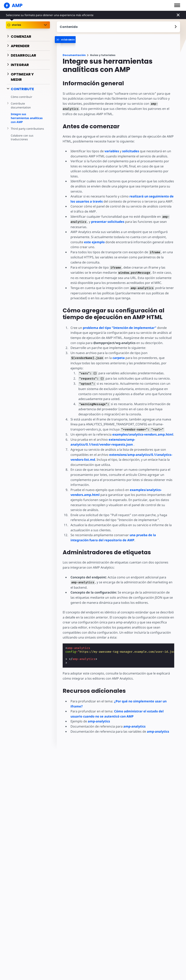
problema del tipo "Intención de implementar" (119, 328)
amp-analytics (99, 716)
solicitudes (130, 151)
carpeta (117, 358)
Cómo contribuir (21, 97)
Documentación (74, 55)
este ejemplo (94, 242)
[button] (177, 5)
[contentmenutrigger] (118, 27)
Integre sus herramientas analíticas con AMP (27, 118)
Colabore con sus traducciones (22, 137)
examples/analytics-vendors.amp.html (142, 429)
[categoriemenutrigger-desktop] (80, 40)
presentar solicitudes (107, 221)
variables (111, 151)
